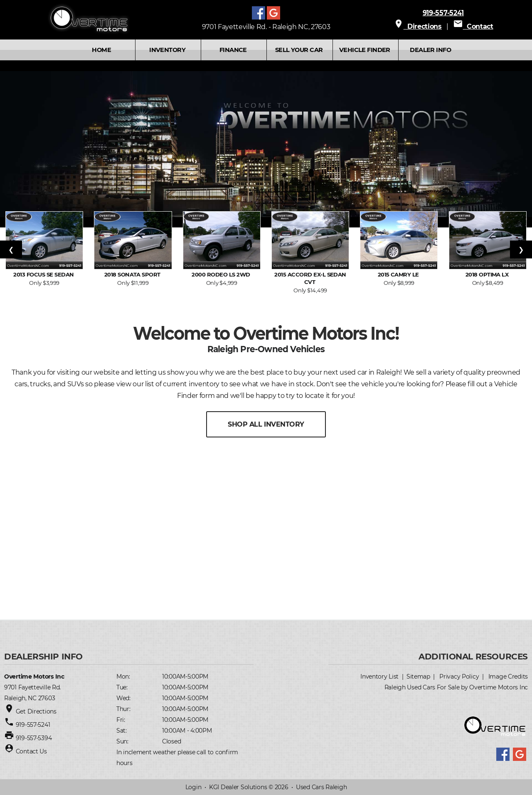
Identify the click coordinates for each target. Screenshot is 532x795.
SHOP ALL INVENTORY (266, 424)
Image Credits (508, 676)
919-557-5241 (443, 13)
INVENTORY (167, 50)
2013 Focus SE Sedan (44, 274)
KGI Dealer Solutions (238, 787)
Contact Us (31, 751)
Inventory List (379, 676)
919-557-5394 (34, 738)
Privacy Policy (459, 676)
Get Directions (36, 711)
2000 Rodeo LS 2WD (222, 274)
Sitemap (418, 676)
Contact (473, 26)
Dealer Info (430, 50)
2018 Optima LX (488, 274)
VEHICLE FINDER (365, 50)
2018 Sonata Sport (133, 274)
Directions (418, 26)
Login (193, 787)
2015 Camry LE (399, 274)
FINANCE (233, 50)
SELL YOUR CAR (299, 50)
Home (101, 50)
